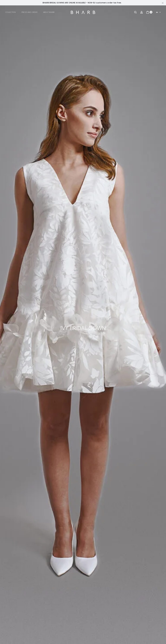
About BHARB (49, 12)
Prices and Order (29, 12)
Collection (11, 12)
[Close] (163, 3)
